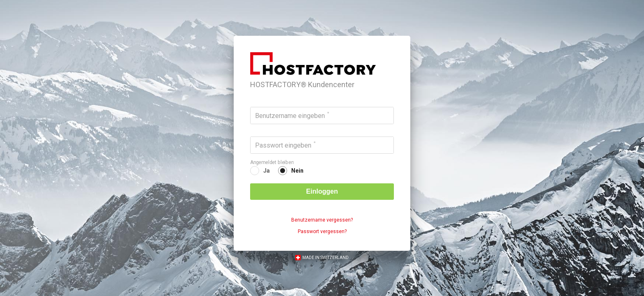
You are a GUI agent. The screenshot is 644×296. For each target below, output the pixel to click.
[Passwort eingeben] (322, 145)
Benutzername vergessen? (322, 220)
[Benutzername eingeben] (322, 116)
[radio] (260, 171)
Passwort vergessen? (322, 231)
